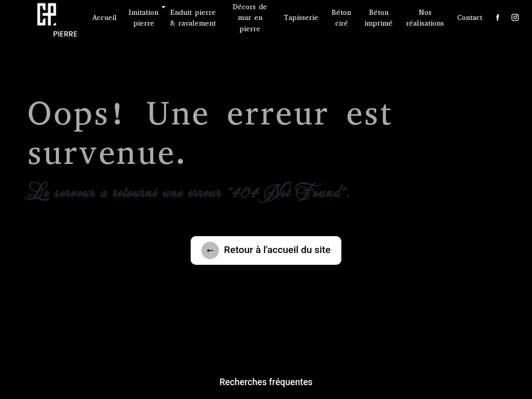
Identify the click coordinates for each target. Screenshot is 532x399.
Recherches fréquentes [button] (266, 382)
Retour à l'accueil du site (266, 250)
